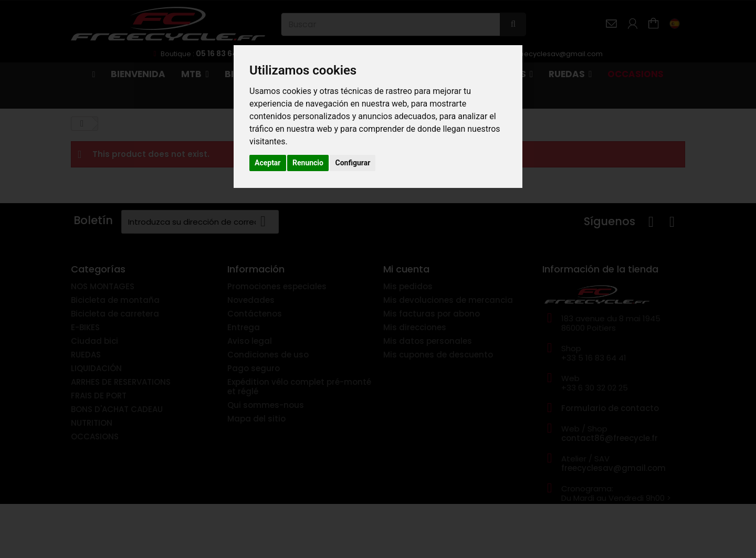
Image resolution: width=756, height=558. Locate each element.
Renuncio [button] (308, 163)
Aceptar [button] (268, 163)
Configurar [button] (353, 163)
